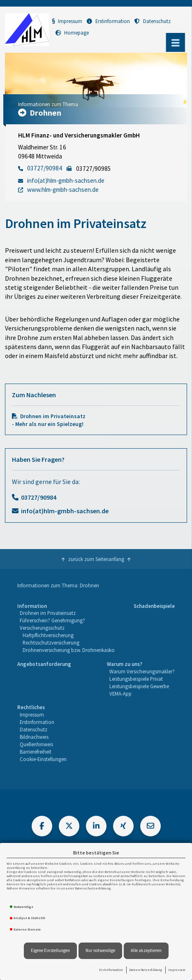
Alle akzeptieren (146, 950)
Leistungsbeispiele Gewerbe (139, 686)
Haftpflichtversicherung (48, 635)
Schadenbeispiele (154, 606)
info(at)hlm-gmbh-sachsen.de (65, 511)
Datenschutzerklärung (146, 970)
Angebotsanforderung (44, 664)
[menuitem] (66, 628)
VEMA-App (120, 694)
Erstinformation (111, 970)
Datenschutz (153, 21)
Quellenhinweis (36, 744)
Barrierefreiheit (36, 752)
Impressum (177, 970)
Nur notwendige (100, 950)
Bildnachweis (34, 737)
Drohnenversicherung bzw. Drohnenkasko (69, 650)
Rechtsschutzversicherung (51, 642)
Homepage (72, 33)
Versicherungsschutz (42, 628)
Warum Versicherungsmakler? (142, 671)
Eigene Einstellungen (50, 950)
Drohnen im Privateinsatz (48, 613)
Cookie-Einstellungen (43, 759)
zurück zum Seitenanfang (96, 559)
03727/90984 (39, 497)
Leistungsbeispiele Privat (136, 679)
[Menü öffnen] (176, 42)
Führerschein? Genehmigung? (52, 620)
